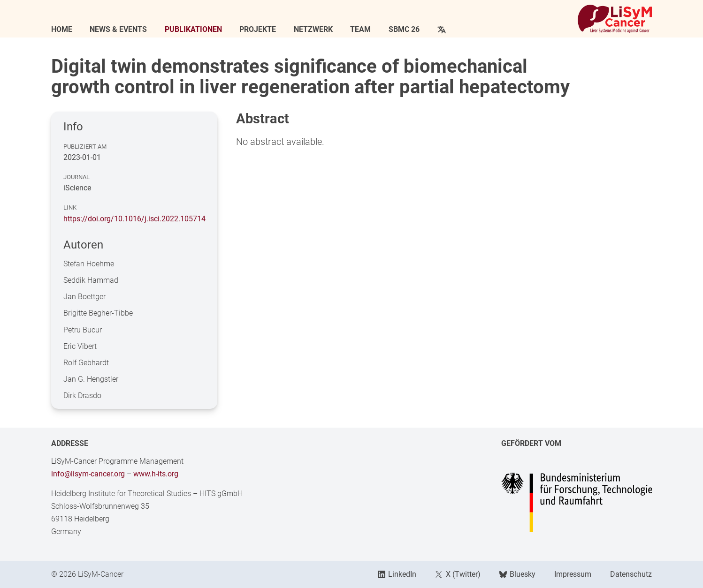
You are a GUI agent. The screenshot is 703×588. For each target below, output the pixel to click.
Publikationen (193, 30)
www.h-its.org (156, 474)
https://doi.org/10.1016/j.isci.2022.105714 (134, 219)
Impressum (573, 574)
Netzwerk (313, 30)
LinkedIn (397, 574)
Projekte (258, 30)
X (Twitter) (458, 574)
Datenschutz (631, 574)
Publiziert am (85, 147)
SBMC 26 (404, 30)
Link (70, 207)
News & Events (118, 30)
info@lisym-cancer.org (88, 474)
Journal (76, 177)
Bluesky (517, 574)
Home (62, 30)
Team (360, 30)
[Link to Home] (615, 19)
